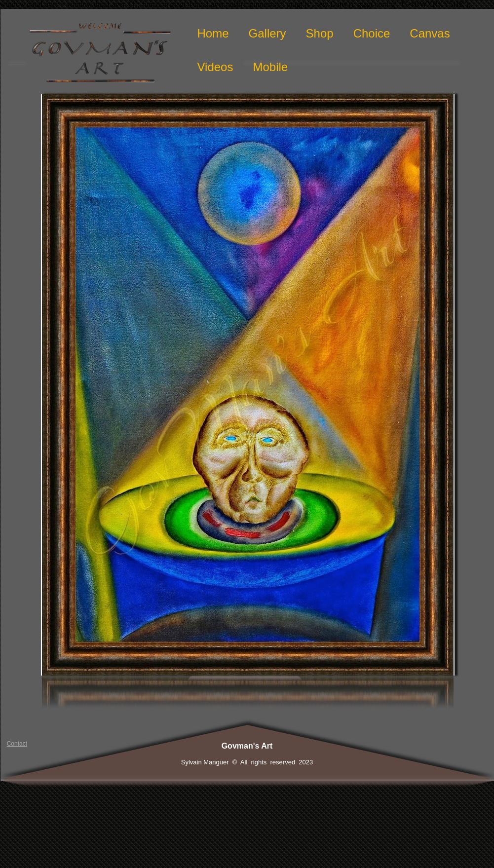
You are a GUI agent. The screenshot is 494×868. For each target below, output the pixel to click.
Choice (372, 33)
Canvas (430, 33)
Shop (320, 33)
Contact (17, 744)
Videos (215, 67)
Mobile (270, 67)
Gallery (267, 33)
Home (213, 33)
